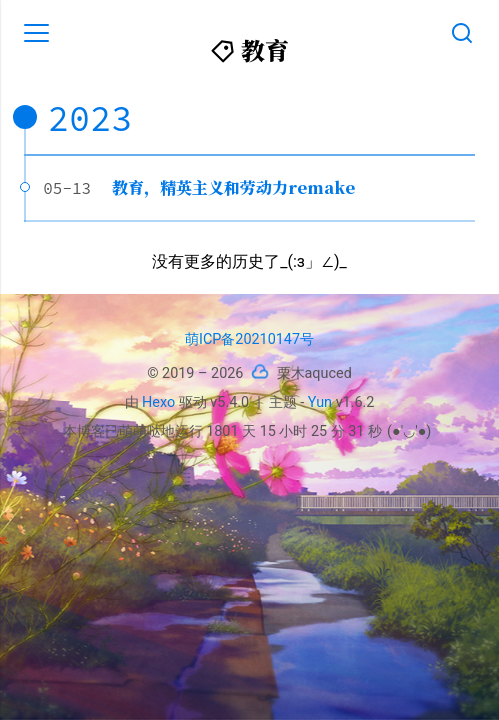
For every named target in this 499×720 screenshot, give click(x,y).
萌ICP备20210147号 (249, 339)
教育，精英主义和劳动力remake (233, 187)
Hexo (158, 402)
